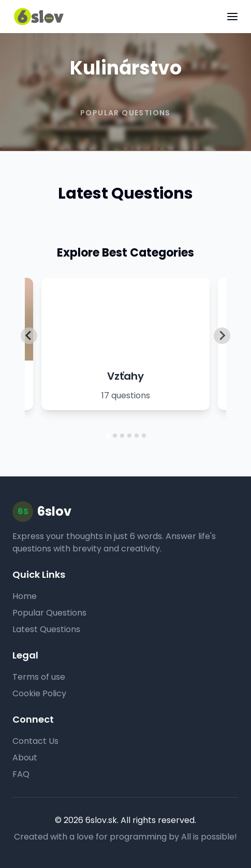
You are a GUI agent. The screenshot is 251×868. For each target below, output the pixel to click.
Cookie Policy (39, 693)
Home (25, 596)
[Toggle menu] (232, 17)
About (25, 758)
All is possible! (209, 837)
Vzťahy (126, 376)
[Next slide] (222, 336)
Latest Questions (46, 629)
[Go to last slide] (29, 336)
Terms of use (39, 677)
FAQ (21, 774)
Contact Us (35, 741)
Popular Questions (49, 613)
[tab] (107, 435)
